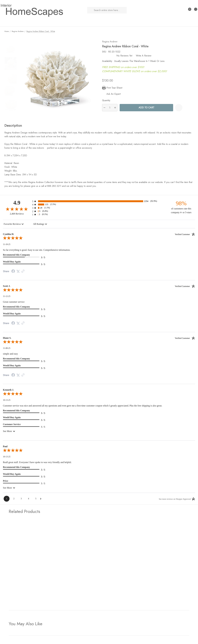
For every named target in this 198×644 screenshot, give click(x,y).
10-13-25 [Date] (7, 401)
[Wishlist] (180, 109)
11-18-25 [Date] (7, 245)
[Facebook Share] (13, 273)
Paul (5, 447)
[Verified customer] (185, 235)
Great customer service (14, 303)
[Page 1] (7, 500)
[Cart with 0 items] (194, 10)
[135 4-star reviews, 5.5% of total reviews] (99, 206)
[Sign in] (182, 10)
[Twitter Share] (18, 272)
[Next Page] (41, 500)
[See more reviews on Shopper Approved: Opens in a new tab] (174, 500)
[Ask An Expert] (113, 95)
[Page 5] (36, 500)
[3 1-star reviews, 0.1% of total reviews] (99, 215)
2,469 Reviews (17, 215)
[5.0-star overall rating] (99, 240)
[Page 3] (21, 500)
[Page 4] (29, 500)
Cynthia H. (99, 235)
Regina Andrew (111, 43)
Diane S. (99, 339)
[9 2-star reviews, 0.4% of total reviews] (99, 212)
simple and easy (10, 355)
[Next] (191, 31)
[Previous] (187, 31)
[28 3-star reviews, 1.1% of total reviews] (99, 209)
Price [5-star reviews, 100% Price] (6, 482)
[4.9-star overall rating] (17, 210)
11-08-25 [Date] (7, 349)
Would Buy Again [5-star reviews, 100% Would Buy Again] (12, 263)
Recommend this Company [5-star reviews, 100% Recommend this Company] (16, 308)
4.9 (17, 204)
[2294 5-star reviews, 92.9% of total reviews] (99, 202)
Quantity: (108, 101)
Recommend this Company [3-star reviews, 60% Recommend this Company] (16, 256)
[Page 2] (14, 500)
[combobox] (14, 225)
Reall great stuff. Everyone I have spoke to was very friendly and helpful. (37, 463)
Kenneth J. (8, 391)
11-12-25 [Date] (7, 297)
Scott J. (99, 287)
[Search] (90, 10)
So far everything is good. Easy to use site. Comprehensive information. (37, 251)
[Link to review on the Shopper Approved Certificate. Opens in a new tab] (23, 272)
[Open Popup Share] (187, 109)
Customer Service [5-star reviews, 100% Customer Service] (12, 425)
